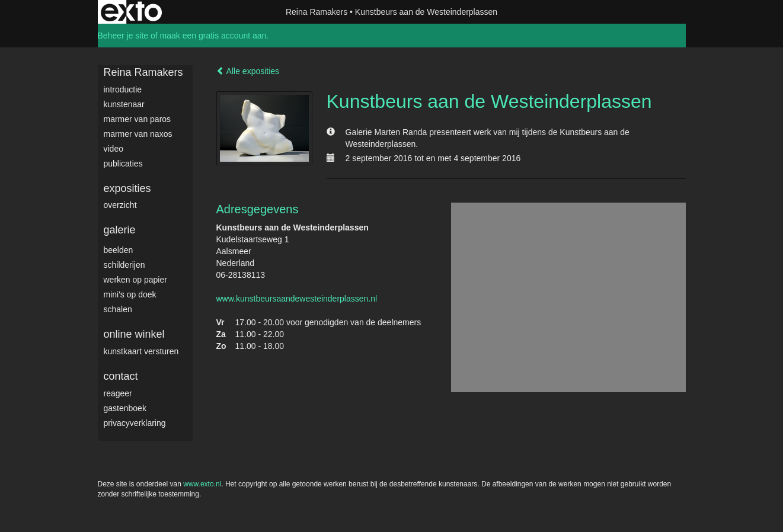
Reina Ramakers (317, 12)
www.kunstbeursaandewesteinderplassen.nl (297, 299)
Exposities (127, 188)
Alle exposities (248, 71)
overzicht (120, 205)
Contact (121, 376)
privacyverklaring (135, 423)
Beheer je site (123, 36)
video (114, 149)
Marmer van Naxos (138, 134)
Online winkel (134, 334)
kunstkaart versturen (141, 351)
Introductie (123, 89)
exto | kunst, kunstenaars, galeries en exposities (131, 12)
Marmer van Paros (138, 119)
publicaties (123, 164)
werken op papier (135, 280)
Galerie (120, 230)
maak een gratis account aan (213, 36)
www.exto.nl (202, 484)
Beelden (119, 250)
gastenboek (125, 408)
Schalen (118, 309)
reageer (118, 393)
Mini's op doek (130, 294)
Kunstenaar (124, 104)
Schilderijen (124, 265)
